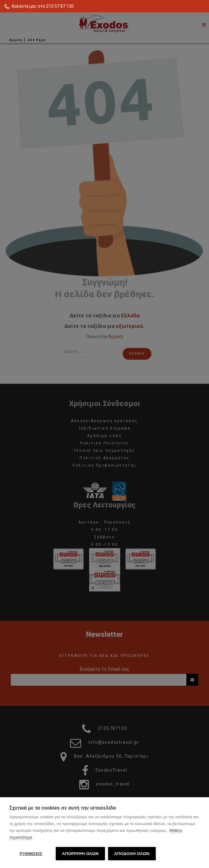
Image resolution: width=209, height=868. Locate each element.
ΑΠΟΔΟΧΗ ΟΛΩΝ (132, 854)
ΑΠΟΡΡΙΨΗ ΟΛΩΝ (80, 854)
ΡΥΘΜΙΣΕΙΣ (31, 854)
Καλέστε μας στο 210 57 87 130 (43, 6)
